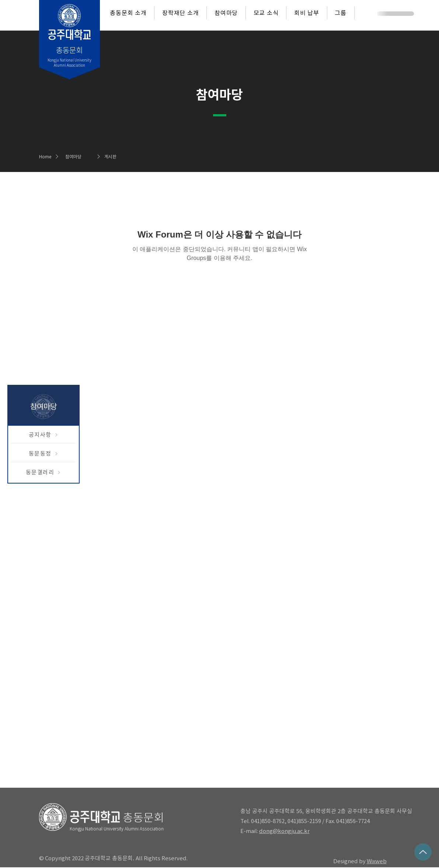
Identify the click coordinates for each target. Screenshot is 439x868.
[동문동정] (43, 454)
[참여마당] (85, 157)
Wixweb (377, 861)
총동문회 (143, 818)
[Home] (48, 157)
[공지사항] (43, 435)
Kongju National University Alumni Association (117, 829)
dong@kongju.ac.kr (284, 831)
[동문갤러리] (43, 472)
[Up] (423, 852)
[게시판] (124, 157)
